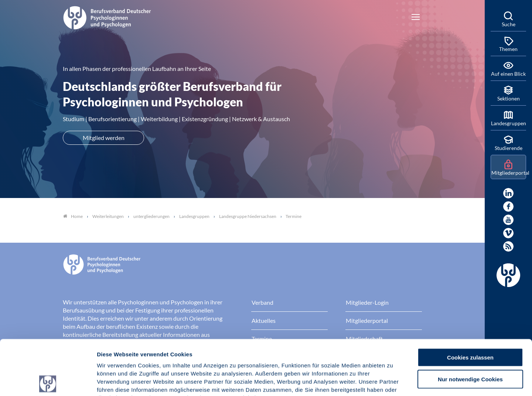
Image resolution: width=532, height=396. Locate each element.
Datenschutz (152, 351)
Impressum (113, 351)
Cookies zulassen (470, 302)
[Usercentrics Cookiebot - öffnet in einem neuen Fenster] (48, 382)
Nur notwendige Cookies (470, 324)
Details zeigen (393, 381)
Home (73, 216)
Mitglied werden (104, 138)
